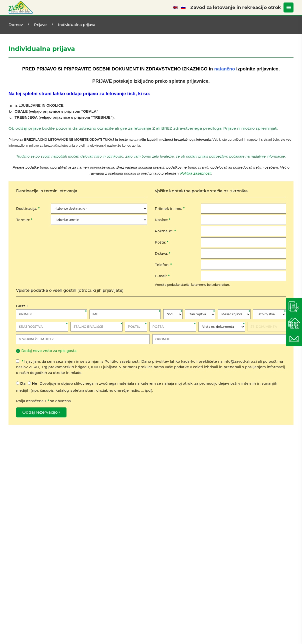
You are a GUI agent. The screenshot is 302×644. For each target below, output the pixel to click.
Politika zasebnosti (196, 173)
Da (23, 383)
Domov (16, 25)
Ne (35, 383)
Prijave (40, 25)
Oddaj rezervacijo (41, 412)
